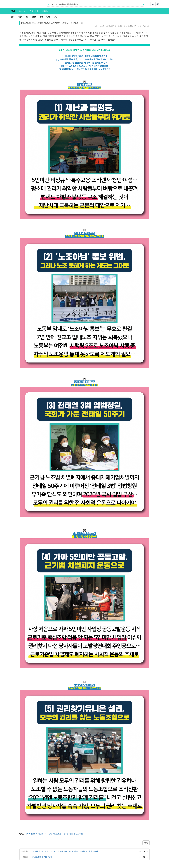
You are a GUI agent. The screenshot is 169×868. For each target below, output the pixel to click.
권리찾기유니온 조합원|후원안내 (65, 4)
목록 (146, 843)
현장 (34, 17)
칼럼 (48, 17)
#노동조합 (57, 834)
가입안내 (34, 11)
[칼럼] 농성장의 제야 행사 (41, 857)
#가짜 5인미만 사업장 (35, 834)
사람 (27, 17)
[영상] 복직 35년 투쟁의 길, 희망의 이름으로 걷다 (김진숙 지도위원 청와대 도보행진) (66, 851)
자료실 (22, 11)
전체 (13, 17)
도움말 (45, 11)
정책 (41, 17)
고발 (55, 17)
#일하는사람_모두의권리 (73, 834)
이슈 (20, 17)
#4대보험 (48, 834)
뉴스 (13, 11)
